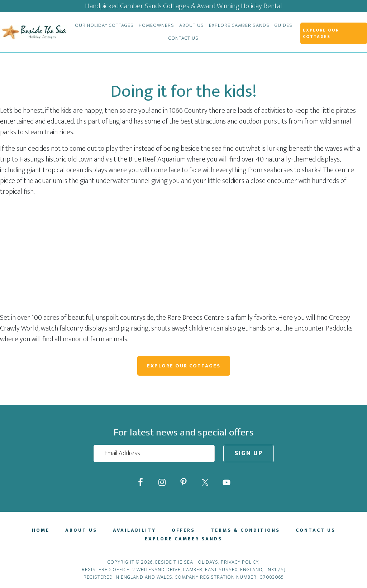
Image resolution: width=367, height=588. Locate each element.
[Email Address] (154, 454)
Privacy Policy (240, 562)
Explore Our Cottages (184, 366)
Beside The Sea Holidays (33, 32)
